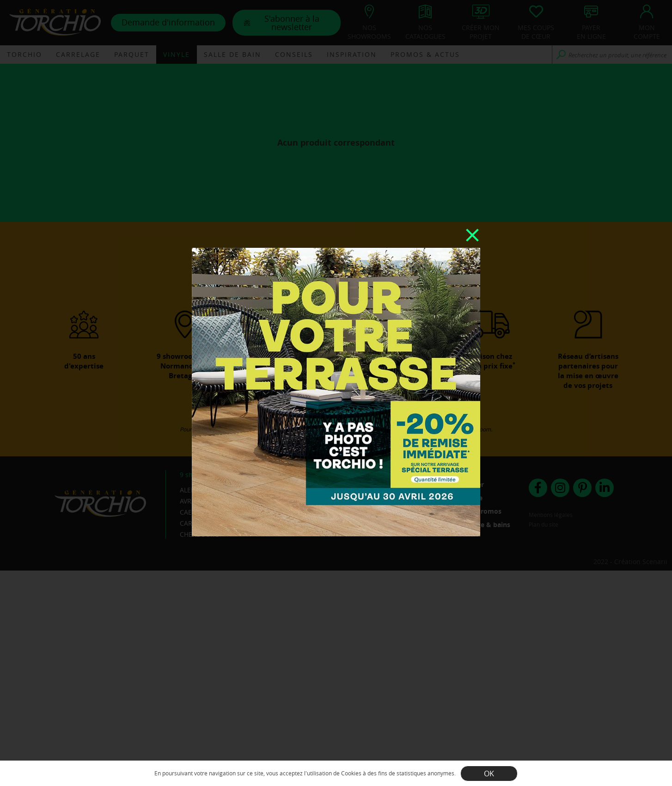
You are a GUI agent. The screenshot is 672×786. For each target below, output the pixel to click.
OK (489, 774)
